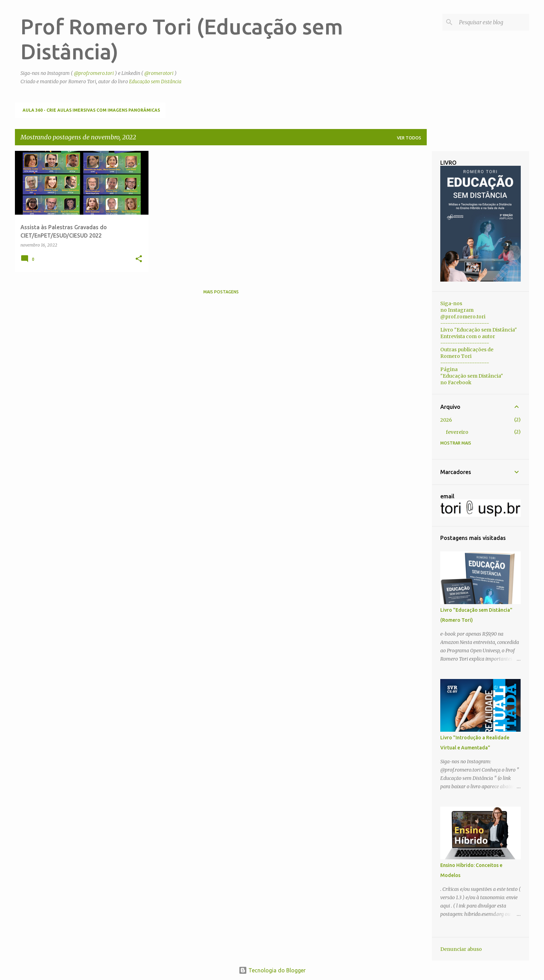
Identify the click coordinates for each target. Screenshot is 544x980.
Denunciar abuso (461, 949)
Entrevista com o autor (468, 336)
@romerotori (159, 73)
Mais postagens (221, 292)
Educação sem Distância (155, 81)
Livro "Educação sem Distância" (479, 330)
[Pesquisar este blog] (493, 22)
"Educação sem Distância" (472, 376)
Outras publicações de (467, 350)
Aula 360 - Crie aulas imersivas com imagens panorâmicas (91, 110)
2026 (446, 420)
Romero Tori (456, 356)
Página (449, 369)
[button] (139, 259)
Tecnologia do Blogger (272, 970)
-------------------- (465, 323)
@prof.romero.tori (94, 73)
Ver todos (409, 138)
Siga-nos (451, 303)
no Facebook (456, 382)
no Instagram (457, 310)
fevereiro (457, 432)
